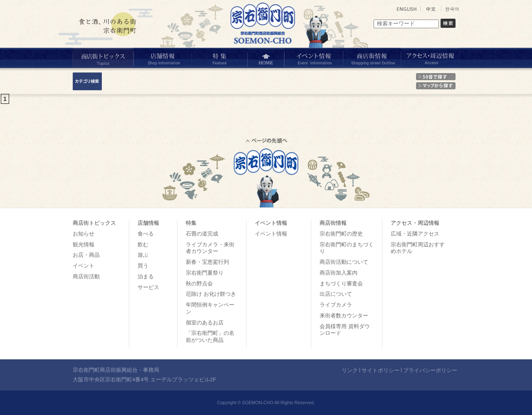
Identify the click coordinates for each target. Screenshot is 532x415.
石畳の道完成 (202, 234)
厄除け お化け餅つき (211, 294)
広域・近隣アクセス (415, 234)
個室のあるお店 (205, 323)
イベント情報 (271, 234)
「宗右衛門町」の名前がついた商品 (210, 336)
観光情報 (84, 244)
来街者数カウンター (344, 316)
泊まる (146, 276)
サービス (148, 287)
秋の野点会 (199, 284)
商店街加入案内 (339, 273)
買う (143, 266)
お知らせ (84, 234)
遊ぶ (143, 255)
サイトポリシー (381, 370)
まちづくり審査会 (341, 284)
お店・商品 (86, 255)
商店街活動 (86, 276)
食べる (146, 234)
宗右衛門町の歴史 (341, 234)
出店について (336, 294)
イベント (84, 266)
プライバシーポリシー (430, 370)
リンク (350, 370)
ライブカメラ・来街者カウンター (210, 248)
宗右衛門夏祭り (205, 273)
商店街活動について (344, 262)
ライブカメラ (336, 305)
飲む (143, 244)
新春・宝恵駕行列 (207, 262)
